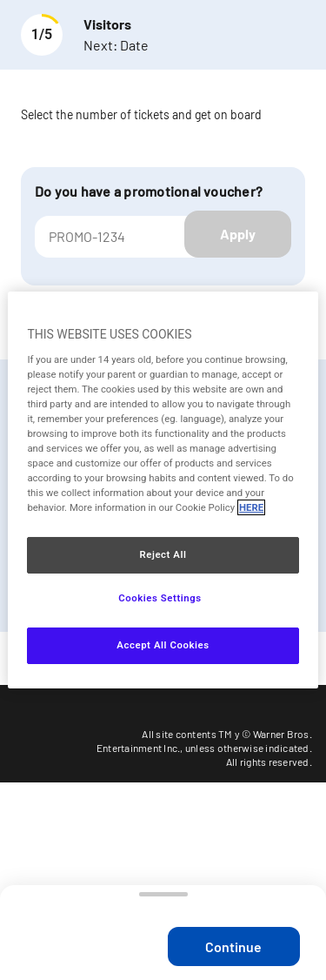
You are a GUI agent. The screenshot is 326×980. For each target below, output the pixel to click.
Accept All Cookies (163, 645)
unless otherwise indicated (247, 748)
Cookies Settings (160, 598)
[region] (163, 490)
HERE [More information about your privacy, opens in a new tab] (251, 507)
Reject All (163, 554)
